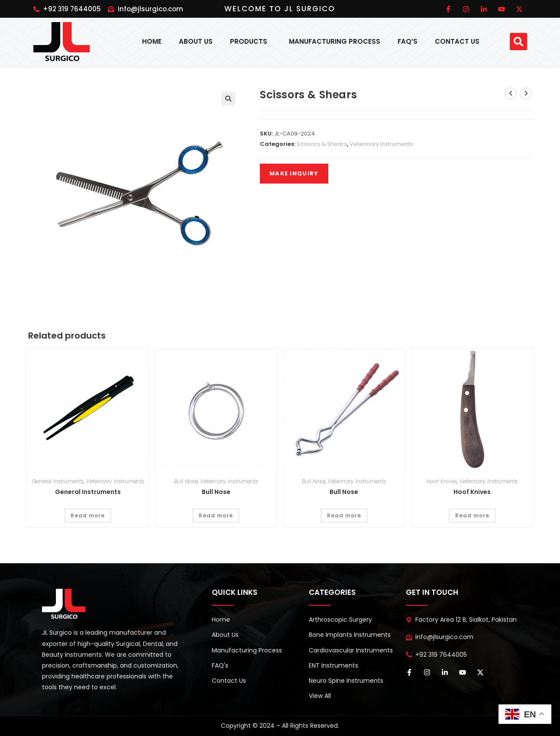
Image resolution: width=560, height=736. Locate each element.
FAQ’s (408, 41)
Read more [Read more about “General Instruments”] (88, 515)
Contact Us (457, 41)
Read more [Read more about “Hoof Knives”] (472, 515)
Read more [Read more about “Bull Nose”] (216, 515)
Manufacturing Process (335, 41)
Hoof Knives (442, 481)
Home (152, 41)
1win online (37, 3)
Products (251, 41)
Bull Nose (186, 481)
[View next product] (526, 94)
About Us (196, 41)
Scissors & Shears (322, 144)
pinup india (40, 3)
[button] (518, 42)
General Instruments (58, 481)
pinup (34, 3)
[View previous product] (511, 94)
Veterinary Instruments (381, 144)
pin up (42, 3)
